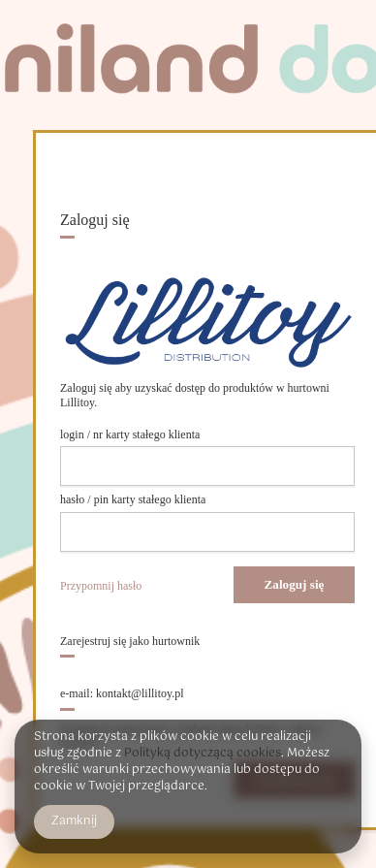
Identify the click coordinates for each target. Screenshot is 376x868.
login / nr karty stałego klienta (130, 434)
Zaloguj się (295, 584)
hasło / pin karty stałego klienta (133, 499)
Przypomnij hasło (101, 586)
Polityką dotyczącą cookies (203, 754)
